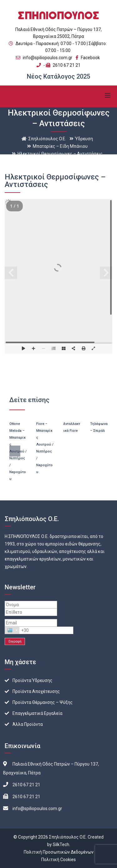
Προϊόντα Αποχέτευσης (36, 691)
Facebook (88, 58)
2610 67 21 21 (67, 65)
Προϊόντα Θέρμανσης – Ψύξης (43, 702)
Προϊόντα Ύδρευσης (32, 680)
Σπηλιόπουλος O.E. (68, 837)
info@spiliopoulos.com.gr (48, 58)
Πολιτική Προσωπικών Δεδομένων (59, 852)
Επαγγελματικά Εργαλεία (37, 713)
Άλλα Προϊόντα (28, 724)
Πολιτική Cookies (58, 860)
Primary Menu (108, 96)
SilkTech (61, 845)
